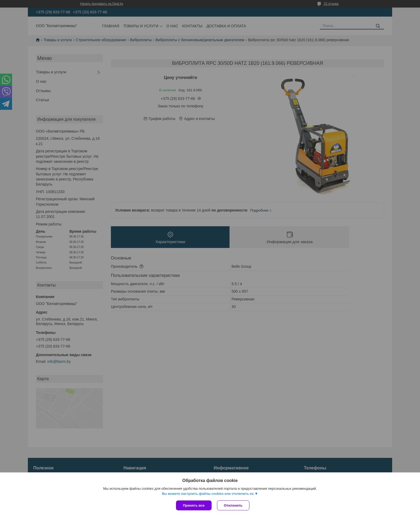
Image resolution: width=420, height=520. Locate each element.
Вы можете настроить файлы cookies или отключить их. (208, 494)
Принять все (194, 505)
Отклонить (233, 505)
